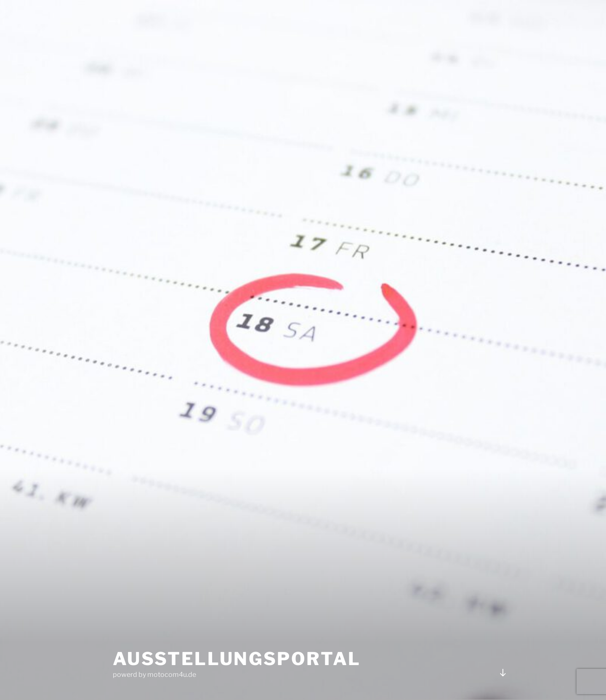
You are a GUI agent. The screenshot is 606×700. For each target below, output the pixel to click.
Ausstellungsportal (237, 659)
